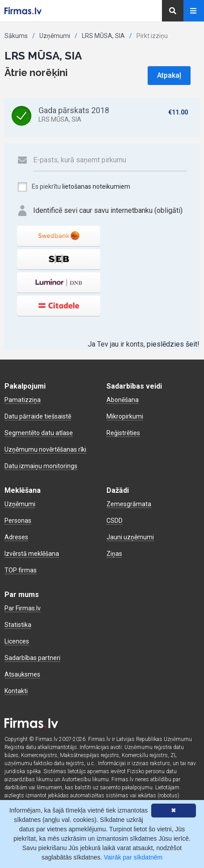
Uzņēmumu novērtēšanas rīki (45, 449)
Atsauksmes (22, 674)
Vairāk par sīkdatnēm (133, 857)
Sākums (16, 36)
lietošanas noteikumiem (96, 186)
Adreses (16, 537)
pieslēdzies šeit (172, 344)
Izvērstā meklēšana (32, 554)
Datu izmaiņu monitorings (41, 466)
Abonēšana (123, 400)
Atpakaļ (169, 75)
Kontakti (16, 691)
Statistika (18, 625)
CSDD (115, 521)
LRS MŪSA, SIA (103, 36)
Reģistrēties (123, 433)
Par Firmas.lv (23, 608)
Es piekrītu (74, 187)
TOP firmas (21, 570)
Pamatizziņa (23, 400)
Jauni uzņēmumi (130, 537)
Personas (18, 521)
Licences (17, 641)
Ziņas (114, 554)
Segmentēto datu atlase (39, 433)
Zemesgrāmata (129, 504)
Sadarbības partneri (32, 658)
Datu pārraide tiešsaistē (38, 416)
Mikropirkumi (125, 416)
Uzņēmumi (55, 36)
